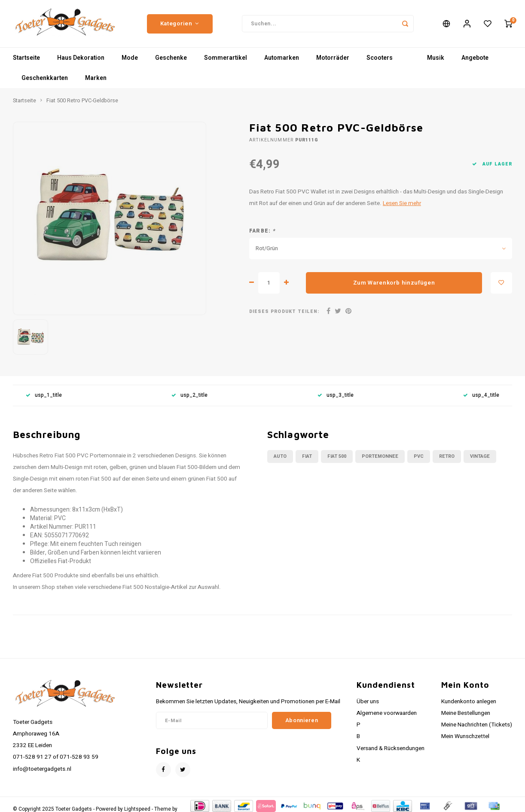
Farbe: (262, 231)
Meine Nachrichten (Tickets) (477, 725)
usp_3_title (336, 395)
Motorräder (333, 58)
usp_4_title (481, 395)
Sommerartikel (226, 58)
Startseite (26, 58)
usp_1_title (44, 395)
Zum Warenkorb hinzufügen (394, 283)
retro (447, 456)
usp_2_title (189, 395)
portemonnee (380, 456)
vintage (480, 456)
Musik (436, 58)
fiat (307, 456)
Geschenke (171, 58)
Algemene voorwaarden (387, 713)
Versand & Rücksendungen (391, 748)
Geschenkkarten (45, 78)
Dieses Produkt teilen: (284, 311)
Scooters (380, 58)
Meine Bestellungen (466, 713)
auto (280, 456)
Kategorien (180, 24)
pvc (419, 456)
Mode (130, 58)
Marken (96, 78)
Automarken (282, 58)
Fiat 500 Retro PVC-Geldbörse (82, 101)
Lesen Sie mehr (402, 203)
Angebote (475, 58)
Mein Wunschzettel (465, 736)
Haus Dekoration (81, 58)
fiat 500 (337, 456)
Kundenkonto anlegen (469, 702)
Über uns (368, 702)
